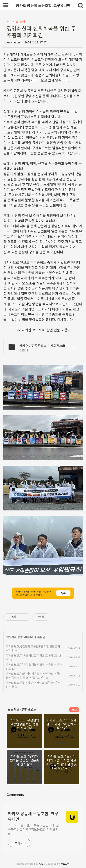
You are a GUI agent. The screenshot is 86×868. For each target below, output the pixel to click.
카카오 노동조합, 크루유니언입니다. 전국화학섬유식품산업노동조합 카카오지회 (33, 829)
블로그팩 (65, 863)
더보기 (74, 710)
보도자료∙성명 (16, 22)
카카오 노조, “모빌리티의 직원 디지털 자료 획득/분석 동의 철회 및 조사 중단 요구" (33, 675)
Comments (15, 794)
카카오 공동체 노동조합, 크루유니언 (33, 816)
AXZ (41, 863)
